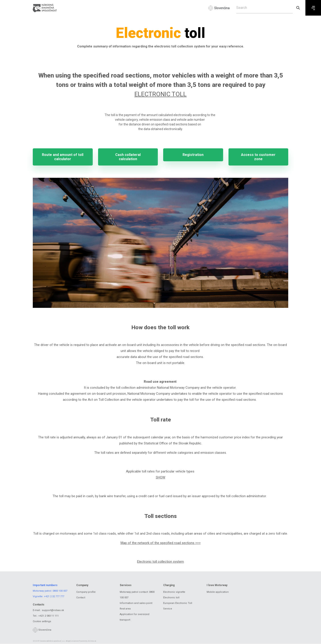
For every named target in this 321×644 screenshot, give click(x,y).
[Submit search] (298, 8)
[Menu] (313, 8)
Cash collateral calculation (128, 157)
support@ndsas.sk (53, 611)
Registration (193, 155)
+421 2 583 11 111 (48, 616)
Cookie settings (42, 622)
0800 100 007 (60, 591)
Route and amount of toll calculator (63, 157)
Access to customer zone (258, 157)
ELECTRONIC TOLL (160, 94)
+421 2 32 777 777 (54, 597)
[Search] (264, 8)
